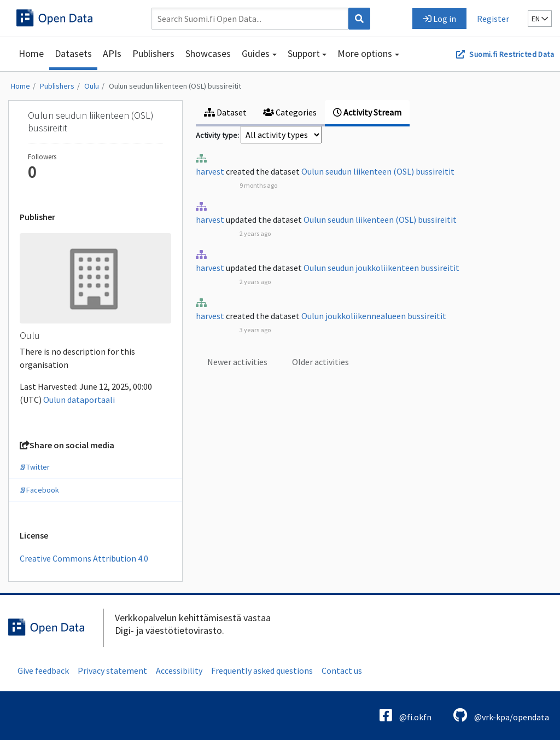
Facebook (39, 490)
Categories (290, 112)
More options (365, 53)
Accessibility (179, 670)
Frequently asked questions (262, 670)
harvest (210, 171)
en (540, 19)
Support (304, 53)
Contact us (342, 670)
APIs (112, 53)
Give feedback (43, 670)
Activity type (217, 135)
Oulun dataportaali (79, 400)
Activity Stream (367, 112)
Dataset (225, 112)
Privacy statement (112, 670)
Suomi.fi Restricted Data (512, 54)
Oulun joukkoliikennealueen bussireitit (374, 316)
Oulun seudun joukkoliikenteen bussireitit (381, 268)
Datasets (73, 53)
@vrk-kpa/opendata (501, 715)
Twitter (35, 467)
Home (31, 53)
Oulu (92, 86)
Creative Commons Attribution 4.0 (84, 558)
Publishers (153, 53)
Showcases (208, 53)
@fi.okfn (406, 715)
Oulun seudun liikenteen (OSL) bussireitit (175, 86)
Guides (256, 53)
